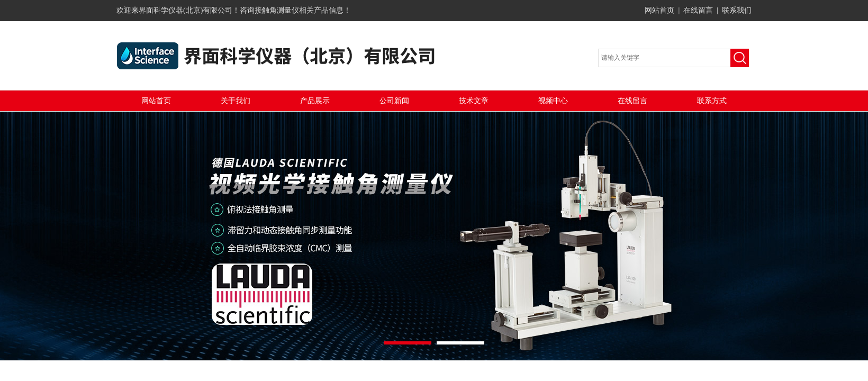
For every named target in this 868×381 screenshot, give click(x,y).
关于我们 (236, 101)
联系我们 (737, 10)
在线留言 (698, 10)
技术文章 (474, 101)
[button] (408, 343)
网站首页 (659, 10)
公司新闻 (394, 101)
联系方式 (712, 101)
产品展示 (315, 101)
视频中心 (553, 101)
